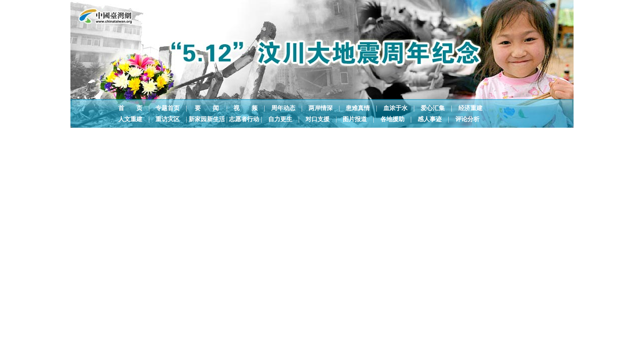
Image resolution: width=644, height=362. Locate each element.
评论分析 (467, 119)
